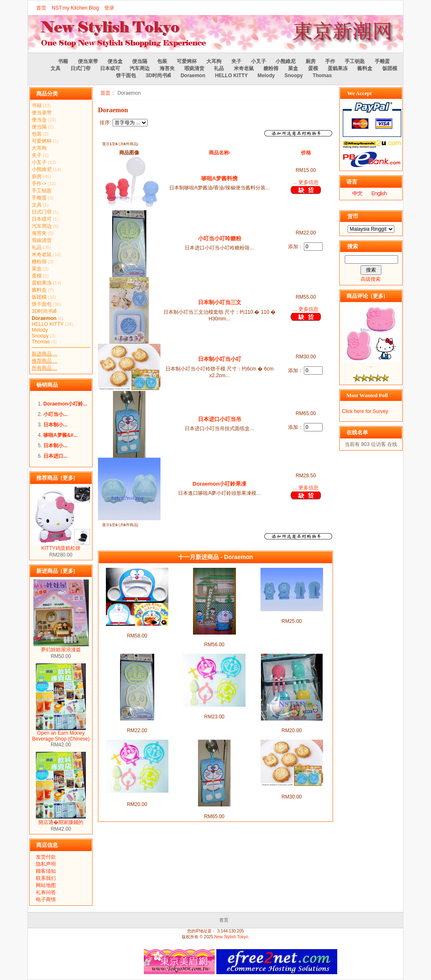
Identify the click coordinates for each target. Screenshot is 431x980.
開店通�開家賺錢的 (61, 820)
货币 (353, 216)
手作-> (39, 184)
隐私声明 (46, 864)
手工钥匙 (355, 61)
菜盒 (293, 68)
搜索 (353, 246)
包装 (162, 61)
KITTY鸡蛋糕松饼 (61, 546)
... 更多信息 (306, 182)
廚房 (311, 61)
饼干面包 (126, 76)
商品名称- (220, 153)
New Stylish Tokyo (231, 937)
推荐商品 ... (44, 361)
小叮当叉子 (292, 724)
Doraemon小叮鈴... (65, 404)
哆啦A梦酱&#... (60, 435)
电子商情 (46, 899)
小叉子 (258, 61)
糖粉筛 (271, 68)
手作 (330, 61)
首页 (41, 8)
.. (371, 363)
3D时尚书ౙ (158, 76)
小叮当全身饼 (292, 615)
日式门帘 (80, 68)
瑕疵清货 (194, 68)
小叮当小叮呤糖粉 (220, 238)
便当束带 (88, 61)
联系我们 (46, 878)
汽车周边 (140, 68)
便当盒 (115, 61)
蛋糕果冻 (338, 68)
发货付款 (46, 857)
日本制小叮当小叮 (220, 359)
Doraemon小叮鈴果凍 (219, 484)
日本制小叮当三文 (220, 302)
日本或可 (110, 68)
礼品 (219, 68)
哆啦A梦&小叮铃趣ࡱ (137, 796)
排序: (105, 123)
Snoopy (294, 76)
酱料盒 (365, 68)
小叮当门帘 (214, 638)
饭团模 (390, 68)
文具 (55, 68)
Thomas (322, 76)
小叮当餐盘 (137, 629)
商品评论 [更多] (366, 296)
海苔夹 (167, 68)
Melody (266, 76)
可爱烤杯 (187, 61)
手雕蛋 (382, 61)
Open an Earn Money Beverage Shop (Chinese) (61, 734)
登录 (109, 8)
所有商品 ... (44, 368)
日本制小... (55, 425)
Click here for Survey (365, 411)
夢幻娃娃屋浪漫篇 (61, 647)
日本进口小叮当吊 (220, 419)
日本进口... (55, 456)
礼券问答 (46, 892)
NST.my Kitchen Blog (75, 8)
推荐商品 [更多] (56, 478)
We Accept (360, 93)
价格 (306, 153)
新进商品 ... (44, 354)
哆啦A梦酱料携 (219, 178)
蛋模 (313, 68)
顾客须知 (46, 871)
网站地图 (46, 885)
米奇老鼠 (244, 68)
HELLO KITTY (232, 76)
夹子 (236, 61)
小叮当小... (55, 414)
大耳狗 (214, 61)
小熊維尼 (286, 61)
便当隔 (140, 61)
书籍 (63, 61)
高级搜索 (371, 279)
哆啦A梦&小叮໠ (214, 710)
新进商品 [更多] (56, 571)
